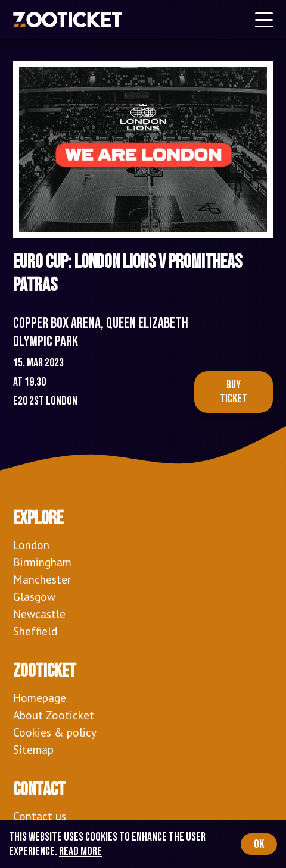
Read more (80, 851)
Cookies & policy (55, 732)
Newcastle (39, 614)
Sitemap (33, 749)
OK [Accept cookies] (259, 844)
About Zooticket (54, 715)
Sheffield (35, 631)
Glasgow (34, 596)
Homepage (40, 698)
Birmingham (42, 562)
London (31, 545)
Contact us (40, 816)
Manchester (42, 579)
